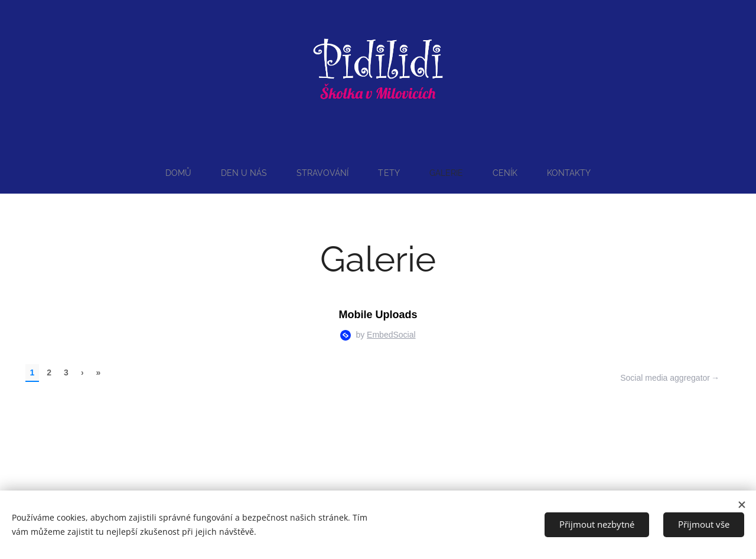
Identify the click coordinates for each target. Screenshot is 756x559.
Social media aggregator (665, 378)
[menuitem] (177, 173)
